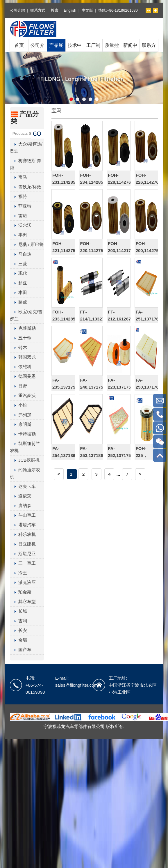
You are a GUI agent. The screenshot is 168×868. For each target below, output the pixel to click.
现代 (18, 273)
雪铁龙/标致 (26, 187)
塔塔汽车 (23, 525)
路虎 (18, 302)
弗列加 (21, 415)
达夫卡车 (23, 486)
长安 (18, 630)
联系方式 (38, 10)
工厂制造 (93, 51)
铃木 (18, 347)
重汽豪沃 (23, 395)
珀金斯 (21, 592)
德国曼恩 (23, 376)
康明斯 (21, 424)
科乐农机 (23, 534)
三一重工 (23, 563)
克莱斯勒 (23, 328)
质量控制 (112, 51)
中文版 (87, 10)
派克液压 (23, 582)
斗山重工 (23, 515)
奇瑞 (18, 640)
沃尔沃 (21, 225)
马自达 (21, 254)
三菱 (18, 264)
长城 (18, 611)
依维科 (21, 367)
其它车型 (23, 602)
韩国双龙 (23, 357)
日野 (18, 386)
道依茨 (21, 496)
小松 (18, 405)
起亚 (18, 283)
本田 (18, 292)
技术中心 (75, 51)
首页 (19, 45)
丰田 (18, 235)
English (70, 10)
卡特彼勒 (23, 434)
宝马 (18, 177)
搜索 (55, 10)
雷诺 (18, 216)
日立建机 (23, 544)
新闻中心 (130, 51)
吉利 (18, 621)
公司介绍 (17, 10)
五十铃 (21, 338)
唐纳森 (21, 505)
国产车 (21, 650)
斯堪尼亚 (23, 553)
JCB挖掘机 (25, 460)
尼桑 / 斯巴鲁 (27, 244)
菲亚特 (21, 206)
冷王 (18, 573)
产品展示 (56, 51)
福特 (18, 196)
